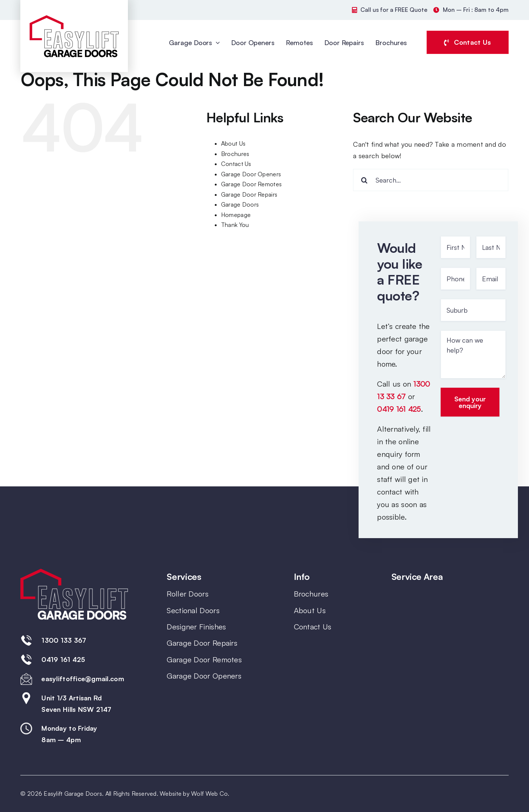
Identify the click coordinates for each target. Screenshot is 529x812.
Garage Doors (240, 204)
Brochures (235, 154)
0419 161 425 (399, 409)
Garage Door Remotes (251, 184)
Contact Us (236, 164)
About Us (233, 143)
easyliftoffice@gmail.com (83, 679)
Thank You (235, 225)
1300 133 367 (64, 640)
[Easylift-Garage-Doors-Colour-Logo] (74, 18)
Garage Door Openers (251, 174)
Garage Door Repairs (249, 194)
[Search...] (431, 180)
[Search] (364, 180)
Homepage (236, 215)
